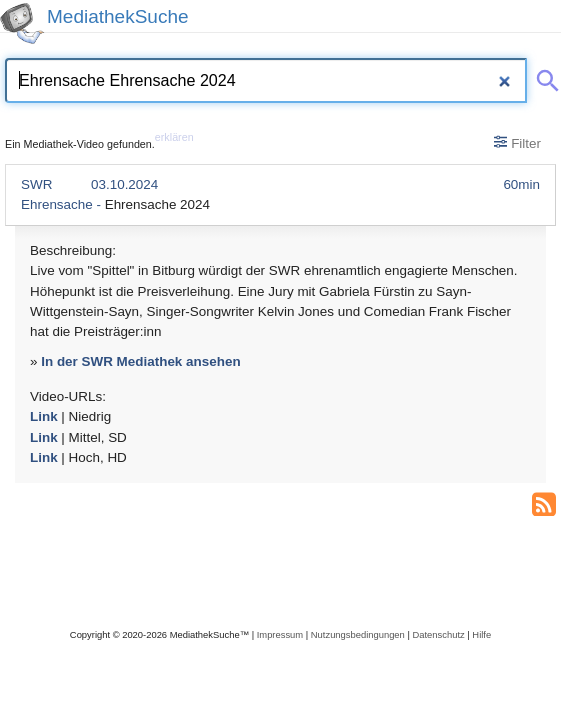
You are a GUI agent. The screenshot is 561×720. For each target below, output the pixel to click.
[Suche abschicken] (544, 77)
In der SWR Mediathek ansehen (140, 361)
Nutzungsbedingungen (358, 634)
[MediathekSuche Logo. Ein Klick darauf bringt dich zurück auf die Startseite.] (22, 23)
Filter (517, 143)
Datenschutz (438, 634)
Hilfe (481, 634)
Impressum (280, 634)
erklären (174, 137)
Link (44, 416)
